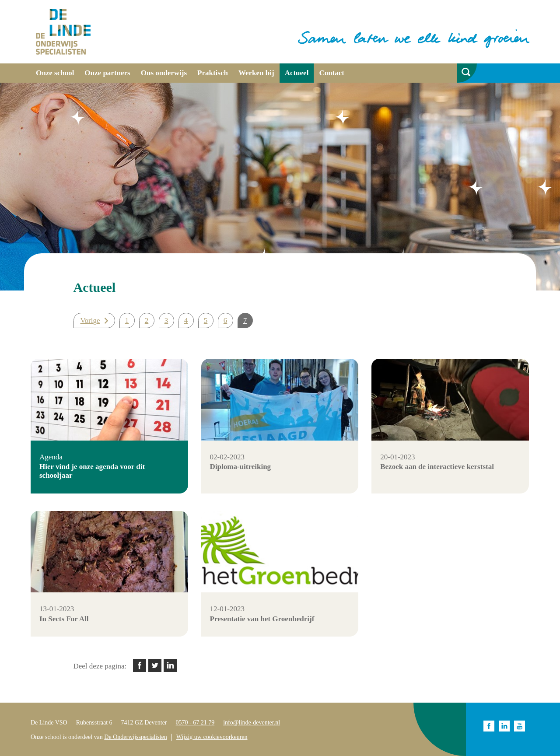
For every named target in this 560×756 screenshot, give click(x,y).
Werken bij (256, 73)
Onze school (55, 73)
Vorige (90, 320)
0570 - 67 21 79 (195, 723)
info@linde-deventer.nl (252, 723)
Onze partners (107, 73)
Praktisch (213, 73)
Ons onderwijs (164, 73)
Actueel (297, 73)
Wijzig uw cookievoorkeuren (212, 737)
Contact (332, 73)
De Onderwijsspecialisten (135, 737)
